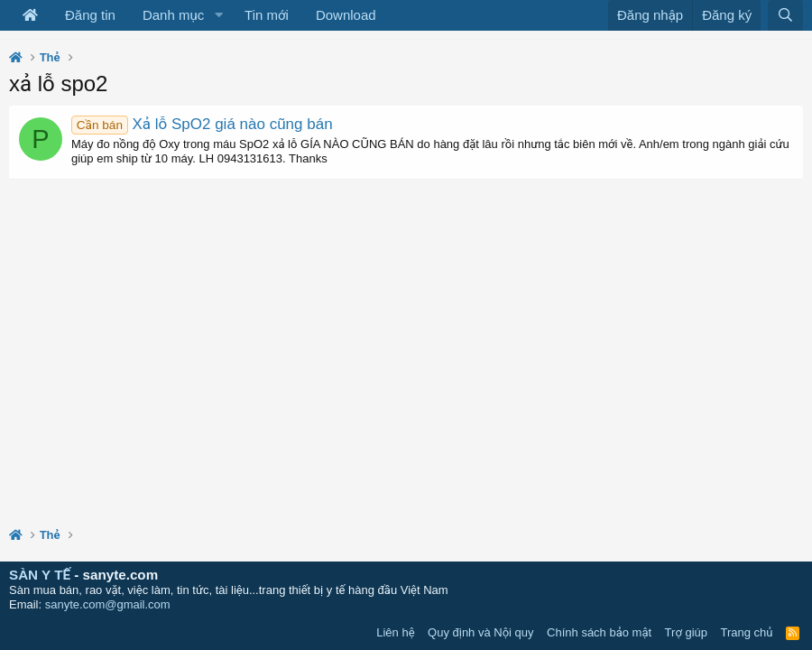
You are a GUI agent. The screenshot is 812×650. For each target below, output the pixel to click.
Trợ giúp (686, 632)
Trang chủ (747, 632)
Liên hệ (395, 632)
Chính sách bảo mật (599, 632)
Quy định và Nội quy (481, 632)
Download (346, 15)
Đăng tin (90, 15)
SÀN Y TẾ (40, 575)
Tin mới (267, 15)
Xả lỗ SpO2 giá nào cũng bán (202, 124)
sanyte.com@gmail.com (108, 604)
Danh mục (173, 15)
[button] (218, 15)
